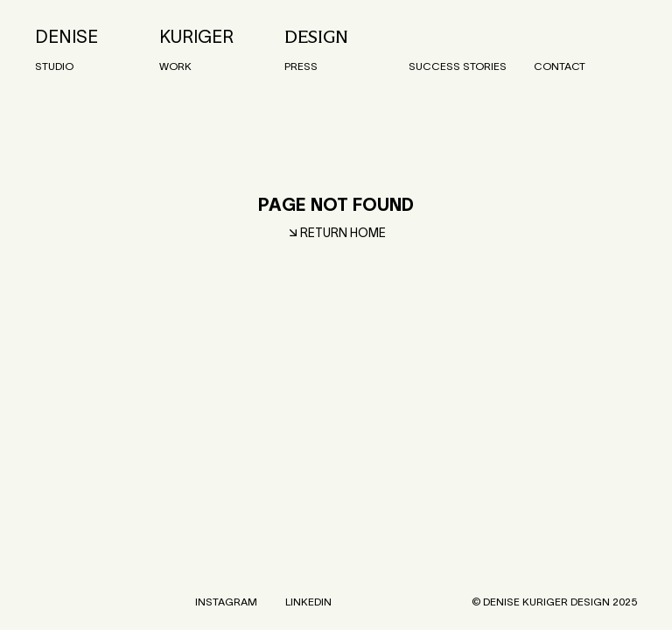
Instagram (226, 602)
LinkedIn (308, 602)
